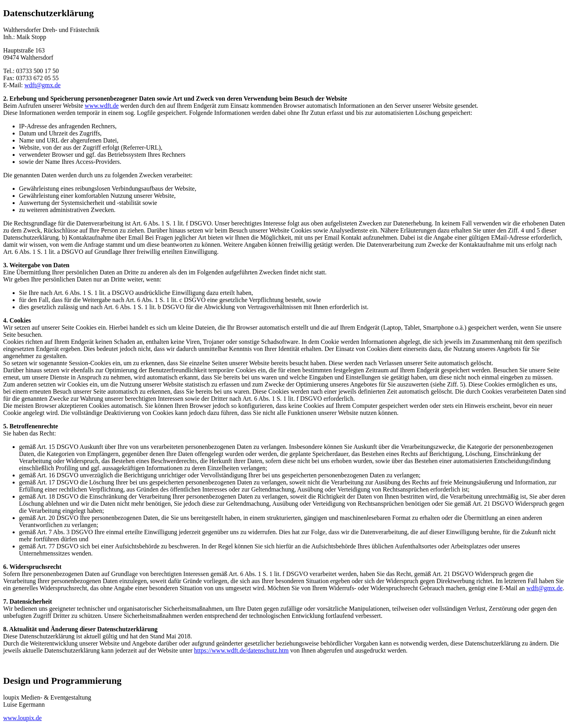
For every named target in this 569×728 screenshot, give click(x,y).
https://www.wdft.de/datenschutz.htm (241, 650)
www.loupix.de (23, 718)
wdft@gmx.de (43, 85)
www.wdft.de (102, 106)
